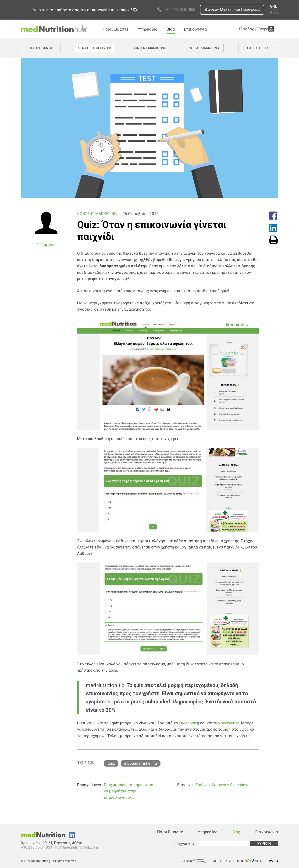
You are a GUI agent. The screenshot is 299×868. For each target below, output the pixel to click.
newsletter (230, 723)
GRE (274, 7)
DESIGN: (195, 861)
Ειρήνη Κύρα (46, 245)
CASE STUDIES (258, 48)
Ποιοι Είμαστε (116, 29)
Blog (171, 29)
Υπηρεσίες (148, 29)
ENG (274, 13)
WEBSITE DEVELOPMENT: (245, 861)
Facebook (187, 723)
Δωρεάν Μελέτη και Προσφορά (231, 10)
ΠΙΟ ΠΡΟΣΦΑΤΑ (41, 48)
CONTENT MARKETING (149, 48)
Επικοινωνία (195, 29)
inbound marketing (141, 763)
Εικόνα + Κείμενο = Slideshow (222, 785)
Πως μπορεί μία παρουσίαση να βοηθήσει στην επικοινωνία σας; (130, 791)
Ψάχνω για (184, 843)
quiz (111, 763)
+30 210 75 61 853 (177, 10)
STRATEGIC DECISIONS (95, 48)
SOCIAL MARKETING (204, 48)
